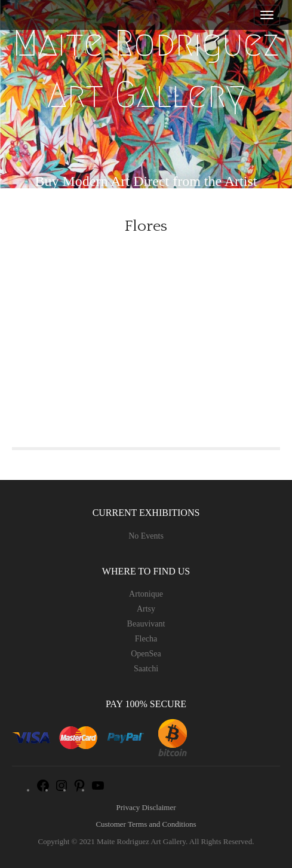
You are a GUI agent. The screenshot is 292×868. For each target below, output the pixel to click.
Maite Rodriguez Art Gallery (146, 69)
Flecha (146, 639)
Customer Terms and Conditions (146, 824)
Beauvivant (146, 624)
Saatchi (146, 669)
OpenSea (146, 654)
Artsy (146, 609)
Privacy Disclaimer (146, 807)
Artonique (146, 594)
